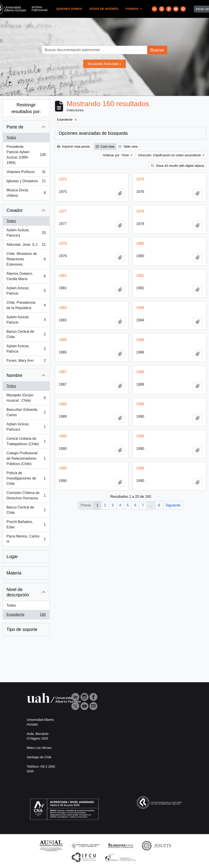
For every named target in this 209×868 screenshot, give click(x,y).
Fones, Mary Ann (26, 362)
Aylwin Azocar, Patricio (26, 291)
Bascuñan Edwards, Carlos (26, 412)
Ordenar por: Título (116, 155)
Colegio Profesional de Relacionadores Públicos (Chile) (26, 458)
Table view (128, 147)
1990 (140, 404)
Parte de (15, 127)
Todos (11, 137)
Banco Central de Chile (26, 334)
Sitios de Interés (104, 9)
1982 (140, 276)
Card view (105, 147)
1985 (63, 340)
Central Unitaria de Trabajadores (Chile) (26, 441)
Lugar (12, 556)
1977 (63, 211)
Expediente (26, 616)
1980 (140, 243)
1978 (140, 211)
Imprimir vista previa (73, 147)
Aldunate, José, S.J (26, 246)
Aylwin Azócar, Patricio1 (26, 233)
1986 (140, 340)
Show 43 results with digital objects (178, 166)
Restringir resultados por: (26, 108)
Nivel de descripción (18, 592)
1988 (140, 372)
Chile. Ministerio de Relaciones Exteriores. (26, 259)
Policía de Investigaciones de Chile (26, 478)
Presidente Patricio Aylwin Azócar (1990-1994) (26, 155)
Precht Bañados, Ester (26, 524)
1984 (140, 308)
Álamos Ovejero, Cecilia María (26, 276)
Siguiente (173, 505)
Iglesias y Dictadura (26, 182)
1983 (63, 308)
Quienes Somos (69, 9)
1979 (63, 243)
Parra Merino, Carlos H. (26, 539)
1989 (63, 404)
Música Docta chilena (26, 193)
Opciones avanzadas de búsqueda (93, 133)
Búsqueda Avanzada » (105, 64)
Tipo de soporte (22, 629)
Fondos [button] (132, 9)
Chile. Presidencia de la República (26, 305)
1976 (140, 179)
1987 (63, 372)
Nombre (14, 375)
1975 (63, 179)
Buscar (157, 50)
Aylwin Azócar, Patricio (26, 349)
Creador (15, 210)
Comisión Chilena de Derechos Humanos (26, 495)
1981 (63, 276)
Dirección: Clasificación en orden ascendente (170, 155)
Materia (14, 573)
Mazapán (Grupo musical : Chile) (26, 398)
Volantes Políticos (26, 173)
